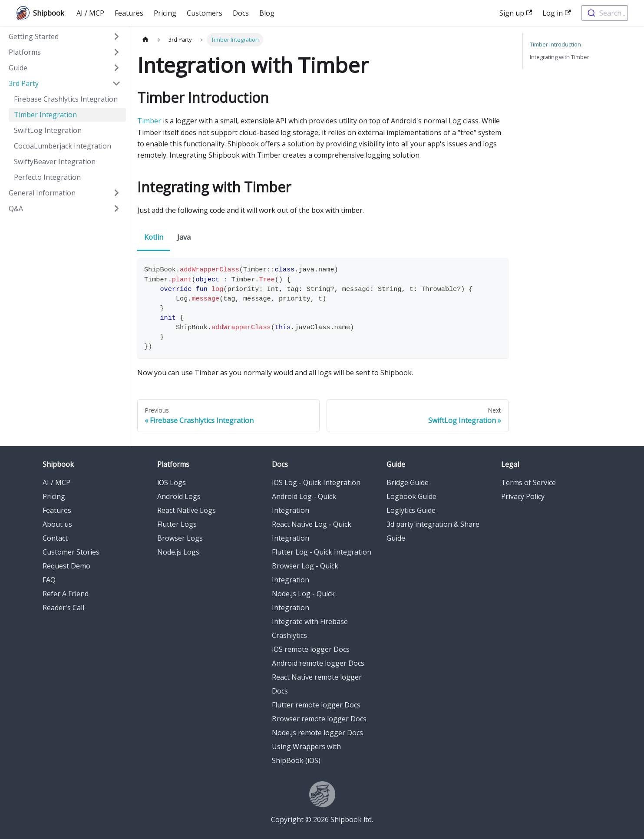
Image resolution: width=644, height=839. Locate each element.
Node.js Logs (178, 552)
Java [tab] (184, 237)
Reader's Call (63, 608)
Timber (149, 121)
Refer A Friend (66, 594)
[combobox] (605, 13)
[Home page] (145, 40)
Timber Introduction (555, 44)
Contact (55, 538)
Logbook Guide (411, 496)
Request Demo (66, 566)
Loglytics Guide (411, 510)
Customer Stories (71, 552)
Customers (205, 13)
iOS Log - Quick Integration (316, 482)
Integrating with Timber (560, 57)
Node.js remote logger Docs (317, 733)
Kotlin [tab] (154, 237)
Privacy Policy (523, 496)
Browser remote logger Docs (319, 719)
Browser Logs (180, 538)
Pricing (165, 13)
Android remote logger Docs (318, 663)
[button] (65, 36)
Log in (556, 13)
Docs (241, 13)
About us (57, 524)
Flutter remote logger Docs (316, 705)
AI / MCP (90, 13)
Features (129, 13)
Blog (267, 13)
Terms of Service (528, 482)
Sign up (516, 13)
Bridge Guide (408, 482)
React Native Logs (187, 510)
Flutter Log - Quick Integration (322, 552)
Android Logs (179, 496)
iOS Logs (172, 482)
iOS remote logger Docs (311, 649)
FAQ (49, 580)
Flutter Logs (177, 524)
